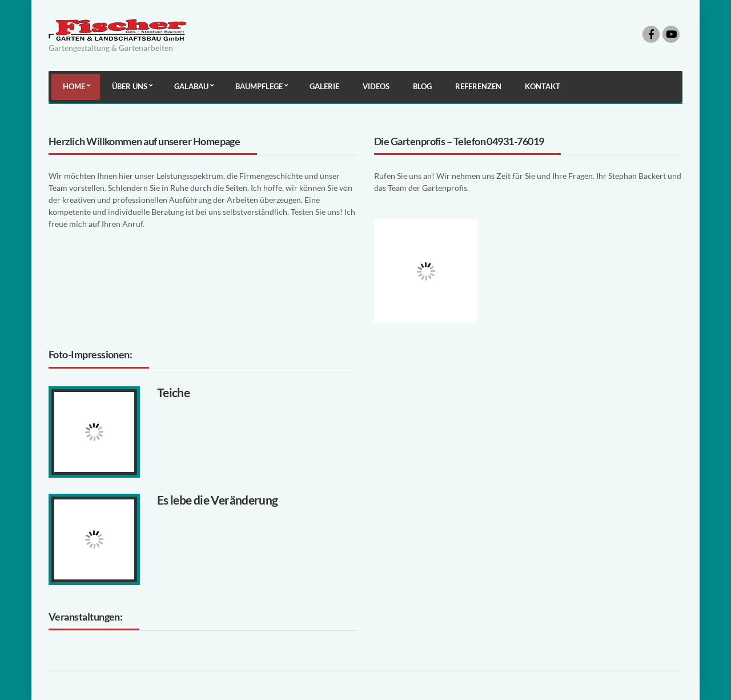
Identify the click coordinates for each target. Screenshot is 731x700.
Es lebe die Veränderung (218, 500)
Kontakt (543, 86)
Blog (422, 86)
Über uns (130, 86)
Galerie (324, 86)
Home (74, 86)
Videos (376, 86)
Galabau (191, 86)
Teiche (173, 392)
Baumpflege (259, 86)
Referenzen (478, 86)
